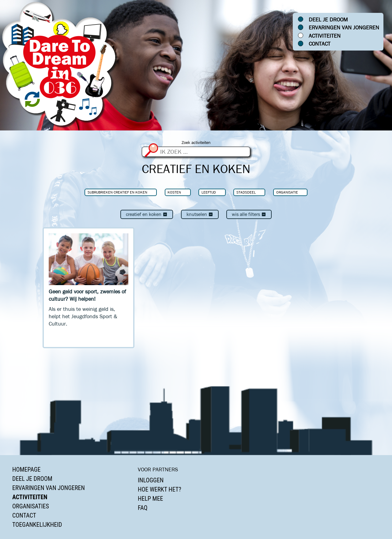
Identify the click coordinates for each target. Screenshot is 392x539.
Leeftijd (209, 192)
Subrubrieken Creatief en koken (117, 192)
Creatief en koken (147, 214)
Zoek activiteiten (196, 143)
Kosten (174, 192)
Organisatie (287, 192)
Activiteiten (325, 36)
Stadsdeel (246, 192)
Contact (320, 44)
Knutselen (200, 214)
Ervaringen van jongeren (344, 28)
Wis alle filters (249, 214)
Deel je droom (328, 20)
